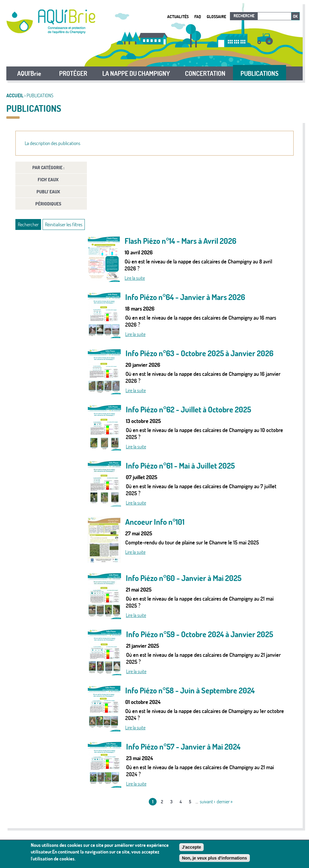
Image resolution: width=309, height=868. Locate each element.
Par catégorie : (48, 168)
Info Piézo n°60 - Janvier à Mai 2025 (184, 578)
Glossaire (216, 16)
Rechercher (28, 224)
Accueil (15, 95)
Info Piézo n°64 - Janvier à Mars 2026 (185, 297)
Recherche (244, 16)
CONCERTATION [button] (205, 73)
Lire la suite (135, 278)
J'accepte (191, 847)
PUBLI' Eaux (48, 192)
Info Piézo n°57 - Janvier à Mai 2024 (183, 747)
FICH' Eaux (48, 180)
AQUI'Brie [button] (29, 73)
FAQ (198, 16)
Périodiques (48, 204)
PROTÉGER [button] (73, 73)
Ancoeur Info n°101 (155, 522)
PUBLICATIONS (260, 73)
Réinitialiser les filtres (64, 224)
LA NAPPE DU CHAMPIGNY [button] (136, 73)
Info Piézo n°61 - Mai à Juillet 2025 (180, 466)
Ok (295, 16)
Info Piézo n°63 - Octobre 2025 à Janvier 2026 (199, 353)
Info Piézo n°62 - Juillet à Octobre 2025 (188, 410)
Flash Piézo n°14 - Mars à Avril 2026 (180, 241)
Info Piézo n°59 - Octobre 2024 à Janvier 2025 (200, 634)
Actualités (178, 16)
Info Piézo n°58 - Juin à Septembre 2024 (190, 691)
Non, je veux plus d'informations (215, 858)
